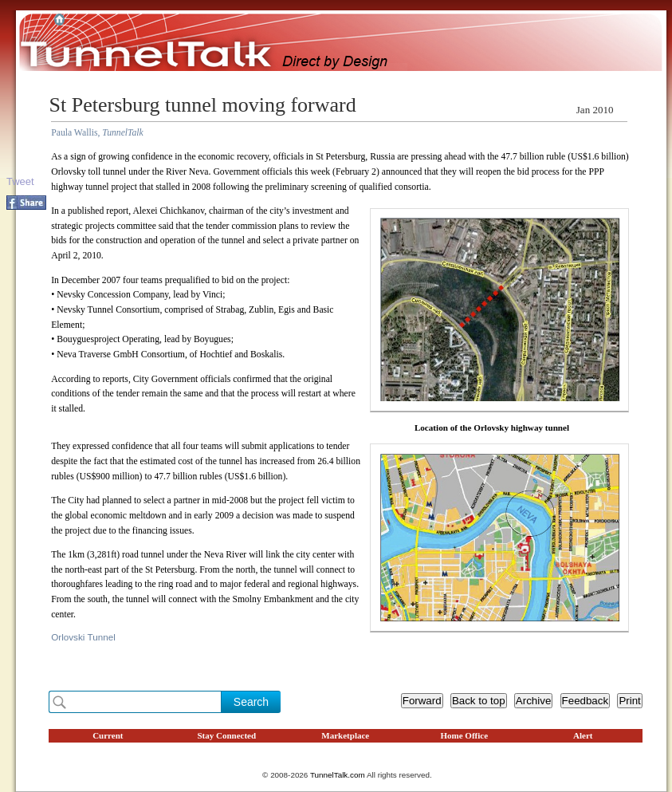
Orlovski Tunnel (83, 637)
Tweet (20, 181)
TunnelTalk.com (338, 775)
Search (251, 702)
